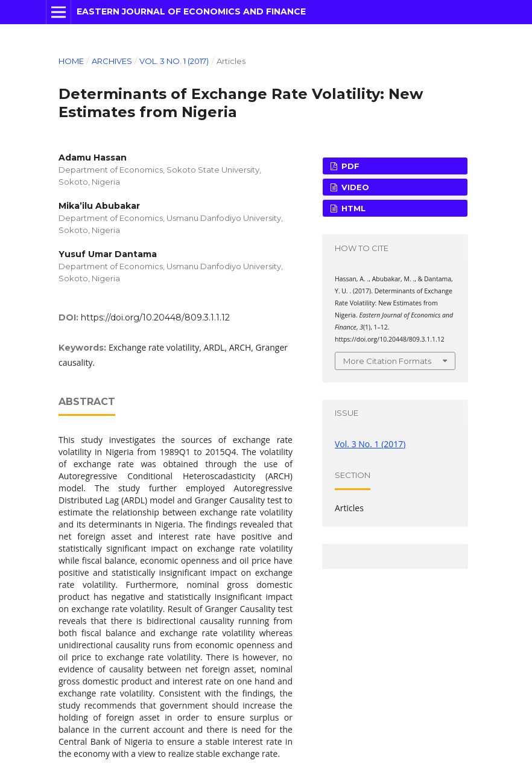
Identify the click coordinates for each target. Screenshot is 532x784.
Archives (112, 61)
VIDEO (354, 187)
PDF (349, 166)
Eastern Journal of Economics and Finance (191, 11)
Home (71, 61)
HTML (352, 208)
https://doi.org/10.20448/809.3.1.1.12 (155, 317)
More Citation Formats (387, 361)
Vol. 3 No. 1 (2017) (174, 61)
